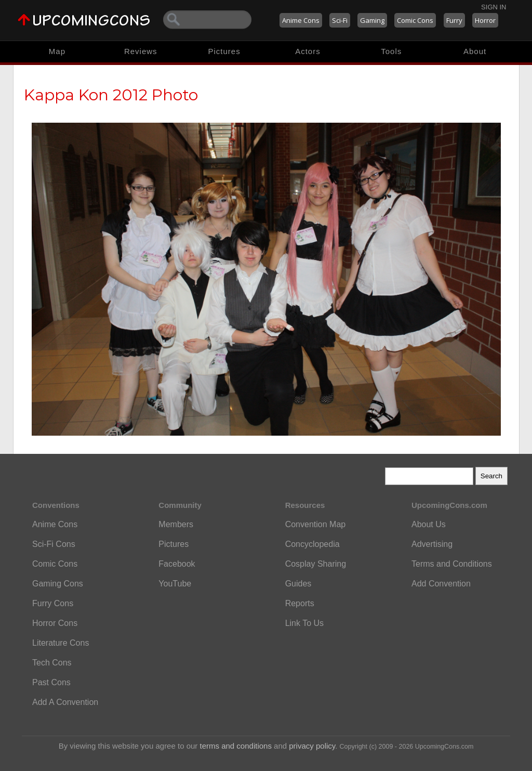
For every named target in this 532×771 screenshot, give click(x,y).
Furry (454, 20)
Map (57, 51)
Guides (298, 584)
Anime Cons (301, 20)
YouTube (175, 584)
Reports (300, 603)
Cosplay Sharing (316, 564)
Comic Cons (415, 20)
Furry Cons (53, 603)
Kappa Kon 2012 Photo (111, 95)
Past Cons (51, 682)
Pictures (224, 51)
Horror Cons (55, 623)
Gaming (372, 20)
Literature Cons (61, 643)
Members (176, 524)
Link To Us (304, 623)
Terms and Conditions (452, 564)
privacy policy (312, 746)
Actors (308, 51)
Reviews (141, 51)
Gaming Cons (58, 584)
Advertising (432, 544)
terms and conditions (236, 746)
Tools (391, 51)
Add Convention (441, 584)
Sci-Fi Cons (54, 544)
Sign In (494, 7)
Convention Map (316, 524)
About (475, 51)
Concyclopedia (312, 544)
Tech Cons (52, 663)
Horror (485, 20)
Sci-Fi (340, 20)
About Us (429, 524)
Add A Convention (65, 702)
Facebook (177, 564)
